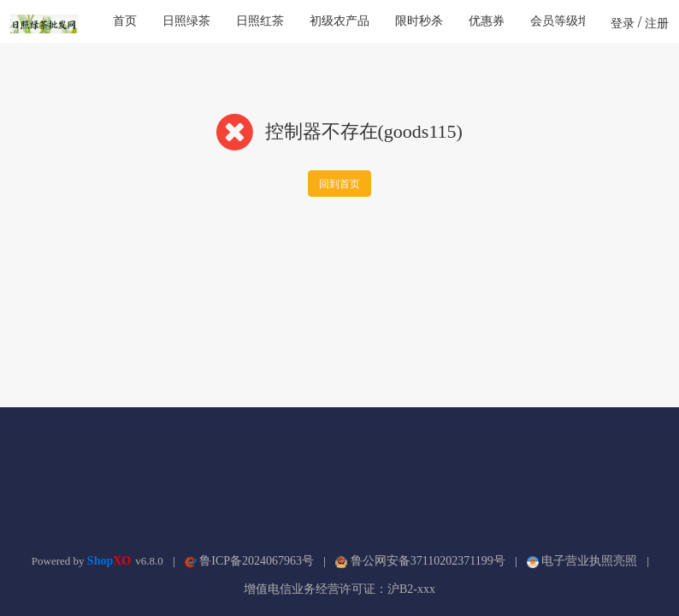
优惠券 (487, 21)
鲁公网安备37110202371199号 (420, 561)
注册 (657, 24)
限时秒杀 (419, 21)
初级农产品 (339, 21)
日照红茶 (260, 21)
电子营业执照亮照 (582, 561)
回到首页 (339, 184)
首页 (125, 21)
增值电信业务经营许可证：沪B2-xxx (339, 589)
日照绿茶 (186, 21)
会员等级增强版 (572, 21)
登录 (623, 24)
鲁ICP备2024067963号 (249, 561)
